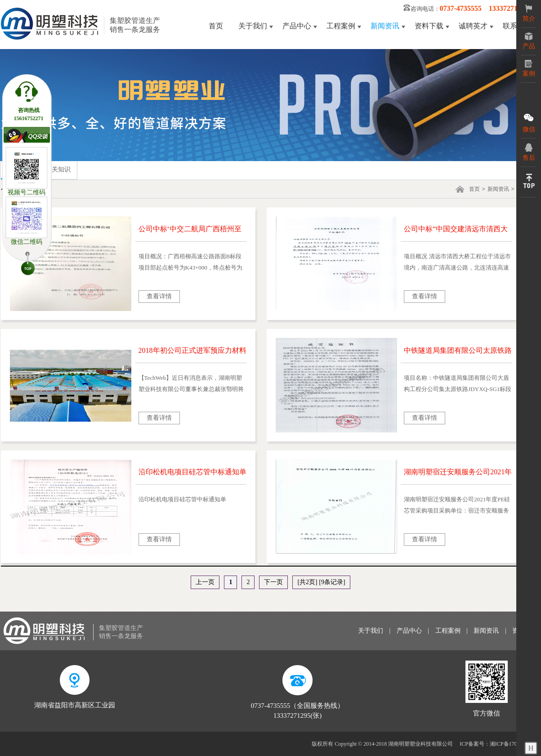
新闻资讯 (385, 26)
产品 (529, 41)
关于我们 (253, 26)
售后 (529, 152)
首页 (216, 26)
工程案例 (341, 26)
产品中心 (297, 26)
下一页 (273, 582)
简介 (529, 13)
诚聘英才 (473, 26)
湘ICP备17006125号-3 (515, 744)
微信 (529, 122)
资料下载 (429, 26)
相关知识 (58, 169)
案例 (529, 68)
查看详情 (159, 296)
